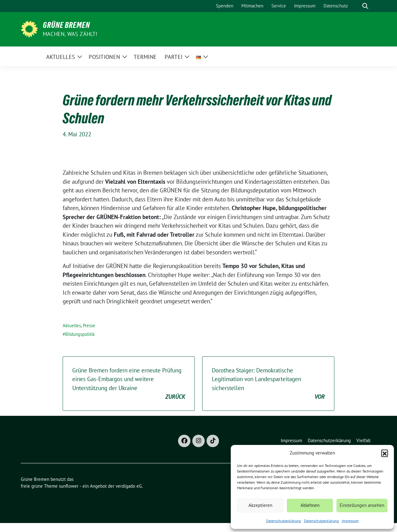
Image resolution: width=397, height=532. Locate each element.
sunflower (69, 486)
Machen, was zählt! (70, 34)
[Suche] (356, 6)
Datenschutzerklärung (283, 521)
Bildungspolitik (80, 334)
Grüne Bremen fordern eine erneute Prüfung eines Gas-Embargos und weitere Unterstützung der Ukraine (129, 384)
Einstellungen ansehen (362, 505)
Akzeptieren (260, 505)
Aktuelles (72, 325)
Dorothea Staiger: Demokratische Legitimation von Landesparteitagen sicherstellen (268, 384)
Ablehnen (310, 505)
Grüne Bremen (66, 25)
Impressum (350, 521)
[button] (385, 453)
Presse (89, 325)
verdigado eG (129, 486)
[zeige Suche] (365, 6)
